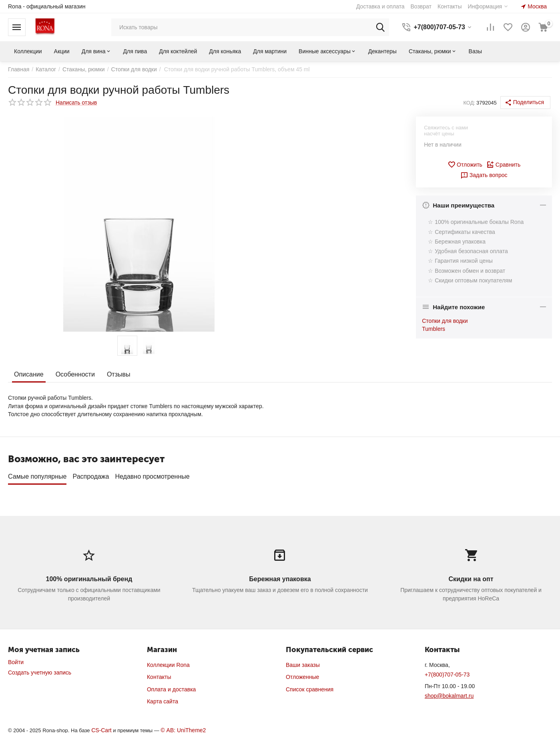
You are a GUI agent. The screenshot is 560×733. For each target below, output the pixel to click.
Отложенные (302, 674)
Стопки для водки (445, 321)
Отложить (465, 165)
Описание (29, 374)
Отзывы (119, 374)
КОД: (469, 103)
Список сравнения (310, 687)
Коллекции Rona (168, 662)
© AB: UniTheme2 (183, 727)
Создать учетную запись (40, 670)
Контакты (159, 674)
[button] (525, 103)
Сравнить (503, 165)
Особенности (75, 374)
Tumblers (434, 329)
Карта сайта (163, 699)
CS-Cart (101, 727)
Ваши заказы (303, 662)
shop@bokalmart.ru (449, 693)
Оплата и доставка (171, 687)
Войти (16, 659)
